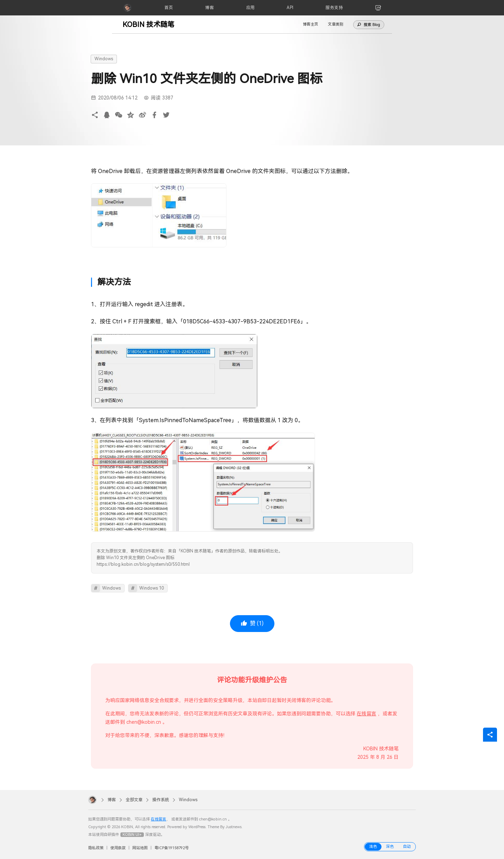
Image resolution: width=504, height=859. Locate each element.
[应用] (250, 8)
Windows (104, 59)
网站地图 (140, 848)
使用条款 (118, 848)
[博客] (209, 8)
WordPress (197, 827)
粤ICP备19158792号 (171, 848)
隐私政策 (96, 848)
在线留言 (366, 714)
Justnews (234, 827)
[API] (290, 8)
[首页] (169, 8)
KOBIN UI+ (132, 835)
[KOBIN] (127, 8)
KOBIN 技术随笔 (148, 25)
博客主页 (310, 24)
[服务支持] (334, 8)
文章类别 (336, 24)
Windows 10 (152, 588)
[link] (378, 8)
